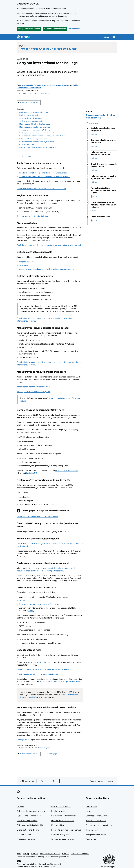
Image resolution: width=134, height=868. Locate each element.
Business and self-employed (29, 816)
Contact (66, 854)
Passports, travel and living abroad (66, 830)
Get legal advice (24, 740)
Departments (92, 806)
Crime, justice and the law (28, 830)
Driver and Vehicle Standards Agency (56, 85)
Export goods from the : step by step (34, 391)
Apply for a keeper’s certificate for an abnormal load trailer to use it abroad (49, 245)
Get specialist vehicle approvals (31, 118)
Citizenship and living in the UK (30, 825)
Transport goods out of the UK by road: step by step (48, 49)
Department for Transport (31, 85)
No (56, 781)
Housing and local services (63, 820)
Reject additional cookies (55, 29)
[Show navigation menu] (105, 37)
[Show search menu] (114, 37)
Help (19, 854)
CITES (31, 611)
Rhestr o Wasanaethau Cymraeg (30, 857)
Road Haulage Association (66, 470)
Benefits (20, 806)
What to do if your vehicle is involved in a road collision (39, 148)
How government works (96, 835)
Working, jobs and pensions (63, 839)
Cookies (35, 854)
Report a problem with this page (101, 781)
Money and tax (58, 825)
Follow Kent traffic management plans (33, 139)
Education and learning (61, 806)
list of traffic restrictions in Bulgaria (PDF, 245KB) (61, 682)
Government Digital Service (58, 857)
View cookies (74, 29)
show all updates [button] (45, 748)
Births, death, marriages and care (31, 811)
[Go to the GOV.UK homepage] (25, 37)
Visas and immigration (61, 835)
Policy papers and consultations (100, 825)
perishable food (26, 265)
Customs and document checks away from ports (37, 142)
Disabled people (24, 835)
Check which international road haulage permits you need (41, 188)
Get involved (91, 839)
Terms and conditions (80, 854)
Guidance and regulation (96, 816)
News (88, 811)
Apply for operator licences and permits (33, 112)
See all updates (46, 93)
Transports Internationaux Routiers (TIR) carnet (39, 604)
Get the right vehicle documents (31, 121)
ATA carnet (24, 601)
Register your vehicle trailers (30, 115)
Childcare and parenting (27, 820)
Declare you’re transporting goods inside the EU (37, 133)
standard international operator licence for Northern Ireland (44, 176)
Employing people (59, 811)
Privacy (26, 854)
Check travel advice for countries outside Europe (38, 674)
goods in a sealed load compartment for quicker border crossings (47, 269)
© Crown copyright (109, 867)
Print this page (26, 156)
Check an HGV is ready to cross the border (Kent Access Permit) (42, 136)
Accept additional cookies (29, 29)
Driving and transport (26, 839)
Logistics (32, 473)
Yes (44, 781)
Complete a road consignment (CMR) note (35, 130)
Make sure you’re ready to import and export (35, 127)
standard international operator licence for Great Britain (43, 173)
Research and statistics (96, 820)
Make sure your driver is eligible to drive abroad (36, 124)
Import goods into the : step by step (33, 387)
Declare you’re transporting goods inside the (37, 516)
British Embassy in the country (40, 662)
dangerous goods (26, 262)
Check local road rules (27, 145)
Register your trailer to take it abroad (33, 216)
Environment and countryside (64, 816)
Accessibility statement (50, 854)
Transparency (92, 830)
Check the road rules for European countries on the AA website (44, 670)
